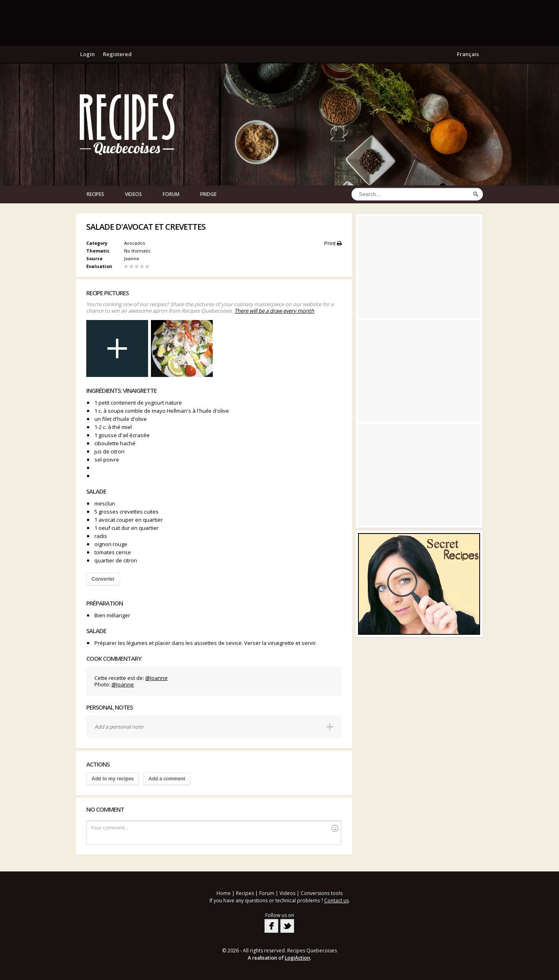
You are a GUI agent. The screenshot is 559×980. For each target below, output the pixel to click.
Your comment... (215, 828)
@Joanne (156, 678)
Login (87, 54)
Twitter (287, 926)
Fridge (208, 194)
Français (468, 54)
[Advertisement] (279, 22)
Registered (117, 54)
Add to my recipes (113, 779)
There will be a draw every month (274, 311)
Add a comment (167, 779)
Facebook (271, 926)
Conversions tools (322, 893)
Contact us (336, 901)
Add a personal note (119, 727)
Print (333, 243)
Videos (133, 194)
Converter (103, 579)
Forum (171, 194)
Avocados (134, 243)
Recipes (95, 194)
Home (224, 893)
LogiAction (297, 958)
